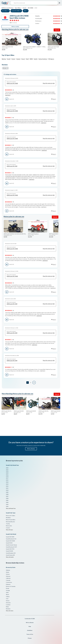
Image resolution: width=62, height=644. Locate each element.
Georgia (8, 590)
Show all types (9, 530)
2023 (7, 468)
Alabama (8, 570)
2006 (7, 498)
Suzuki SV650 (9, 543)
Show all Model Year (11, 508)
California (8, 578)
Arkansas (8, 576)
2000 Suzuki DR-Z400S (30, 83)
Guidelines (30, 630)
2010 (7, 490)
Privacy (30, 638)
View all (57, 30)
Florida (8, 588)
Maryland (8, 609)
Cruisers (8, 528)
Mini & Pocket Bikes (11, 520)
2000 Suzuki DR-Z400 (30, 166)
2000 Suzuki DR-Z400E (30, 111)
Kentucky (8, 603)
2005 (7, 500)
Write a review (15, 27)
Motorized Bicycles (10, 522)
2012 (7, 486)
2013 (7, 484)
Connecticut (9, 582)
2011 (7, 488)
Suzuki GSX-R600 (10, 537)
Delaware (8, 584)
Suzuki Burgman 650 (11, 553)
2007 (7, 496)
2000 (25, 11)
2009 (7, 492)
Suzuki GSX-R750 (10, 549)
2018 (7, 476)
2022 (7, 470)
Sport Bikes (5, 11)
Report (54, 99)
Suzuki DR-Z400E (15, 11)
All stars (5, 68)
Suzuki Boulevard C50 (11, 539)
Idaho (7, 592)
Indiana (8, 597)
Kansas (8, 601)
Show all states (10, 611)
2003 (7, 504)
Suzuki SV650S (9, 551)
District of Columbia (11, 586)
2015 (7, 480)
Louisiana (8, 605)
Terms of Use (30, 634)
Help (30, 626)
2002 (7, 506)
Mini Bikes (8, 518)
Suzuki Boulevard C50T (11, 547)
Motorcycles (9, 526)
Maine (7, 607)
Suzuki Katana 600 (10, 555)
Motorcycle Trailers (11, 516)
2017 (7, 478)
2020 (7, 472)
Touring (8, 524)
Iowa (7, 599)
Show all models (10, 557)
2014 (7, 482)
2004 (7, 502)
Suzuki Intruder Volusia (11, 545)
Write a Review (31, 449)
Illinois (7, 595)
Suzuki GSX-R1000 (10, 541)
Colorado (8, 580)
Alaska (8, 572)
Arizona (8, 574)
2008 (7, 494)
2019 (7, 474)
